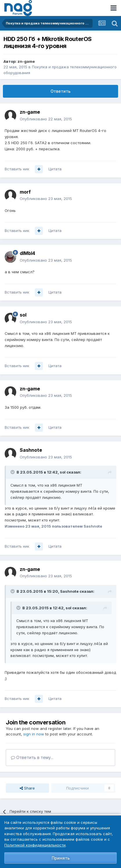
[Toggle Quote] (13, 472)
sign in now (34, 734)
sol (23, 315)
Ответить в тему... (32, 757)
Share (27, 788)
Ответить (60, 91)
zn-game (26, 61)
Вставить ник (17, 169)
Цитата (55, 169)
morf (25, 192)
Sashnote (31, 450)
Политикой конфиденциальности (35, 845)
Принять (61, 858)
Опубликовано (46, 119)
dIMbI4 (27, 253)
